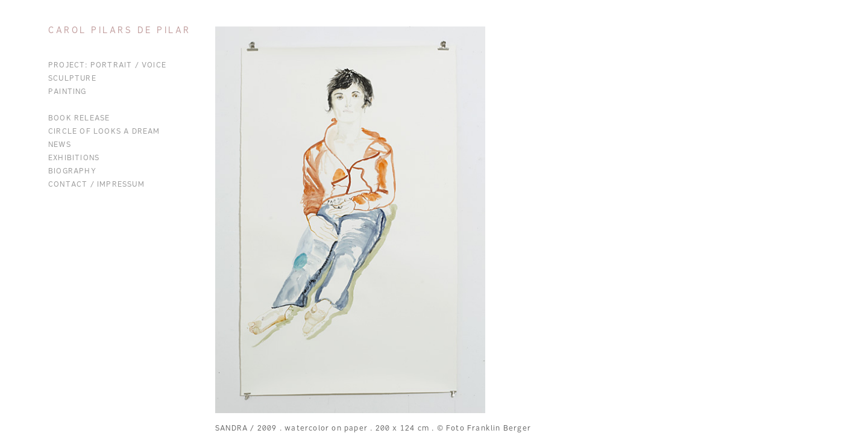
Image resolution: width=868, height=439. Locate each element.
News (60, 145)
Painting (68, 92)
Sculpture (72, 79)
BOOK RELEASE (79, 119)
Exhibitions (74, 158)
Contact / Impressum (96, 185)
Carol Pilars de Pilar (120, 31)
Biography (72, 172)
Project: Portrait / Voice (107, 66)
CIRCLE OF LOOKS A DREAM (104, 132)
